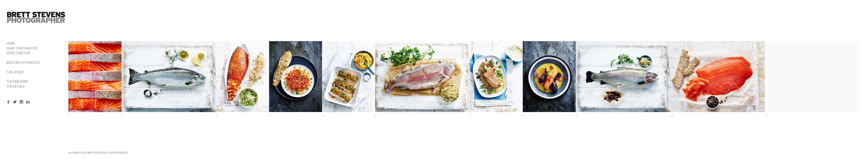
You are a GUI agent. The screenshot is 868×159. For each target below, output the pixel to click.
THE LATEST (15, 72)
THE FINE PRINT (18, 82)
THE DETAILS (16, 86)
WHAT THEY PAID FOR (22, 48)
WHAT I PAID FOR (18, 53)
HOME (11, 44)
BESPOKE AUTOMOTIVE (23, 63)
